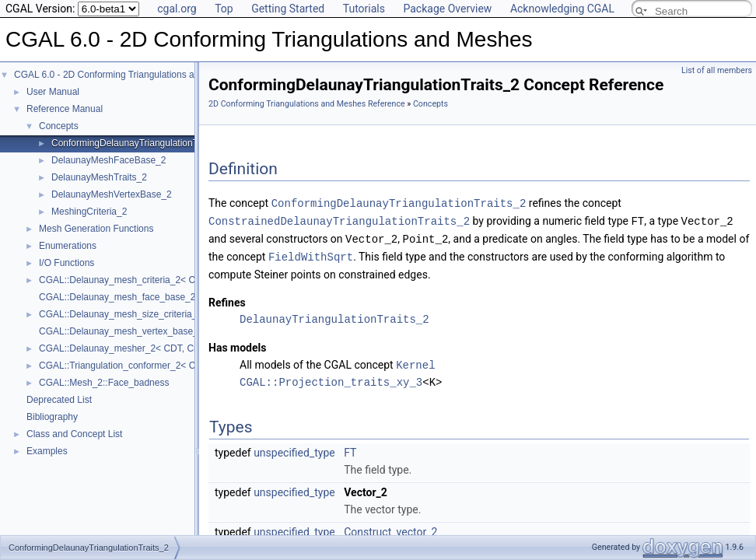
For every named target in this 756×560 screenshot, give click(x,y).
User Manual (53, 92)
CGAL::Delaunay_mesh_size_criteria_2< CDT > (138, 314)
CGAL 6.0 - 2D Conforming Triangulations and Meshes (127, 75)
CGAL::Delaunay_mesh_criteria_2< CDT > (127, 280)
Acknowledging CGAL (562, 9)
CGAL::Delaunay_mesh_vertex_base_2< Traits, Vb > (149, 331)
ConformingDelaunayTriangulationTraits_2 (139, 143)
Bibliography (52, 417)
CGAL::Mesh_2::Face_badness (104, 383)
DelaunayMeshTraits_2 (99, 177)
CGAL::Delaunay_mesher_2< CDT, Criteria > (132, 348)
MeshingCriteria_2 (89, 212)
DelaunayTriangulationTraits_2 (334, 316)
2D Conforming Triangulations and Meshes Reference (307, 104)
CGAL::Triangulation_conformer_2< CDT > (127, 366)
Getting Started (288, 9)
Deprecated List (59, 400)
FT (350, 449)
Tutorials (364, 9)
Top (224, 9)
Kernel (415, 361)
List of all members (717, 70)
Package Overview (447, 9)
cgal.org (177, 9)
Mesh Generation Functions (96, 229)
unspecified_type (294, 449)
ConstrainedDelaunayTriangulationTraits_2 (339, 220)
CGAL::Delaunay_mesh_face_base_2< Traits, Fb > (145, 297)
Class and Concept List (74, 434)
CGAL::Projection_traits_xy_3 (331, 378)
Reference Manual (65, 109)
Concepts (59, 126)
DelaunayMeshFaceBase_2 (108, 160)
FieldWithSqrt (311, 254)
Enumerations (68, 246)
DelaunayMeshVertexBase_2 (112, 194)
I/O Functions (66, 263)
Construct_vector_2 (390, 528)
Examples (47, 451)
